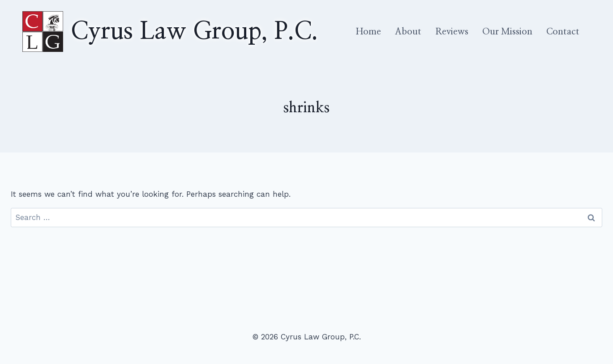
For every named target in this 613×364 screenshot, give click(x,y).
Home (369, 32)
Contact (563, 32)
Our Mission (507, 32)
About (408, 32)
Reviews (452, 32)
